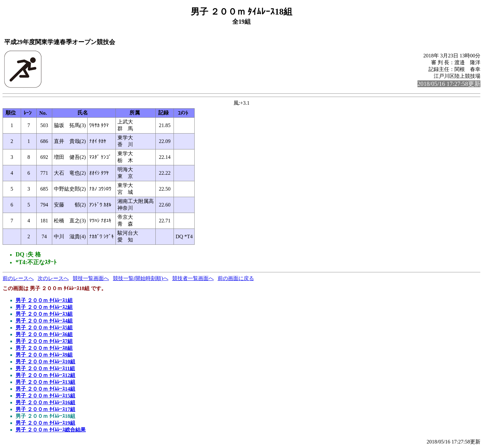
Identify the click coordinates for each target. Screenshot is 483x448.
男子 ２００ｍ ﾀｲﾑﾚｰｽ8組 (44, 348)
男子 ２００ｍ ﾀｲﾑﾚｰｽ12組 (45, 375)
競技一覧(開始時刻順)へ (141, 278)
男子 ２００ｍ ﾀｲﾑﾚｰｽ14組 (45, 389)
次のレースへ (53, 278)
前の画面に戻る (236, 278)
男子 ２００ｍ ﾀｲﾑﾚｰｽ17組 (45, 409)
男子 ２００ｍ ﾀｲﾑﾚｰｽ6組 (44, 334)
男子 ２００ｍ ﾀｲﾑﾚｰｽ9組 (44, 355)
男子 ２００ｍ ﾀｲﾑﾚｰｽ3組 (44, 314)
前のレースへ (18, 278)
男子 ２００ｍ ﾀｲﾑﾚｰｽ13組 (45, 382)
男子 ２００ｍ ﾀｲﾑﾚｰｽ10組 (45, 362)
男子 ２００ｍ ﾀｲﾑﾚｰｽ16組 (45, 402)
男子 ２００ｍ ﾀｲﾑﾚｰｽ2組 (44, 307)
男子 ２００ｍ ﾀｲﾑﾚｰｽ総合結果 (51, 430)
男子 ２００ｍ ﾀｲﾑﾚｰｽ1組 (44, 300)
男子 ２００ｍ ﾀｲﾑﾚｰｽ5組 (44, 328)
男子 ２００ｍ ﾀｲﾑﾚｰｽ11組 (45, 368)
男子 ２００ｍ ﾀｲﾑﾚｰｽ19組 (45, 423)
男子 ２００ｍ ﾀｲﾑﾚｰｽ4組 (44, 321)
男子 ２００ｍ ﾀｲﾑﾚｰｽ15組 (45, 396)
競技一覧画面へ (91, 278)
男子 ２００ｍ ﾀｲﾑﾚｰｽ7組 (44, 341)
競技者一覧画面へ (193, 278)
